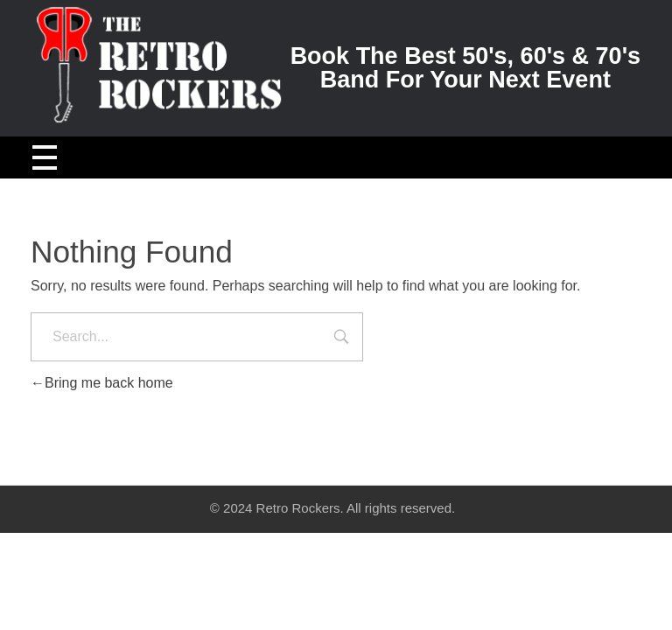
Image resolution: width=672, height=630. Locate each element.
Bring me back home (102, 383)
